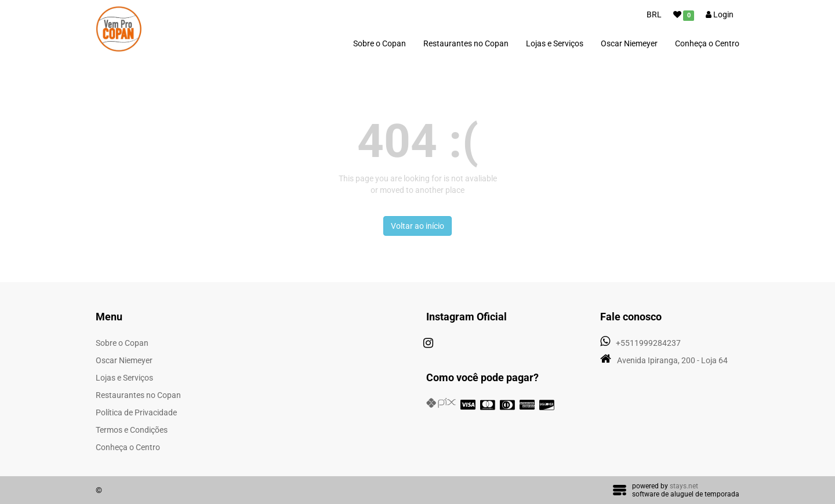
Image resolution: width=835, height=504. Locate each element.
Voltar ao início (418, 226)
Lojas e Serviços (555, 43)
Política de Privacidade (136, 412)
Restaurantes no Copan (466, 43)
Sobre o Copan (380, 43)
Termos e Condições (132, 430)
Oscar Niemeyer (629, 43)
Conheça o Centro (707, 43)
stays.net (684, 486)
